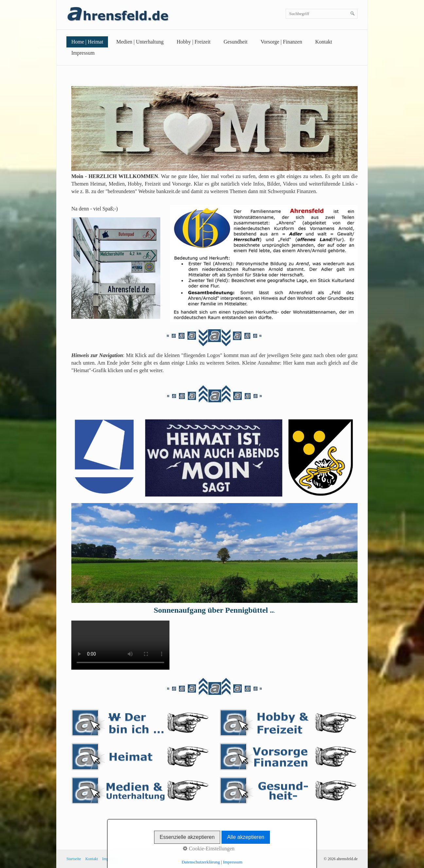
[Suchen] (353, 14)
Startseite (74, 859)
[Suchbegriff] (322, 14)
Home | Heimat (87, 42)
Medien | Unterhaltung (140, 42)
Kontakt (324, 42)
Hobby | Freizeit (194, 42)
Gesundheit (236, 42)
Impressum (83, 53)
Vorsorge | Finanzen (281, 42)
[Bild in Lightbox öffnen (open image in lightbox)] (214, 128)
